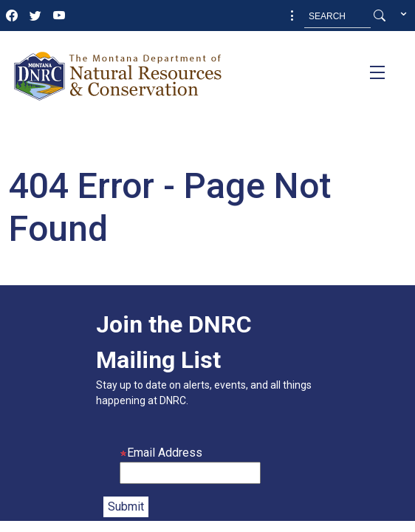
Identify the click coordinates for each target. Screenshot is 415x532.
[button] (292, 16)
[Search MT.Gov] (337, 16)
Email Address (161, 453)
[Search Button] (380, 16)
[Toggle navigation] (377, 72)
